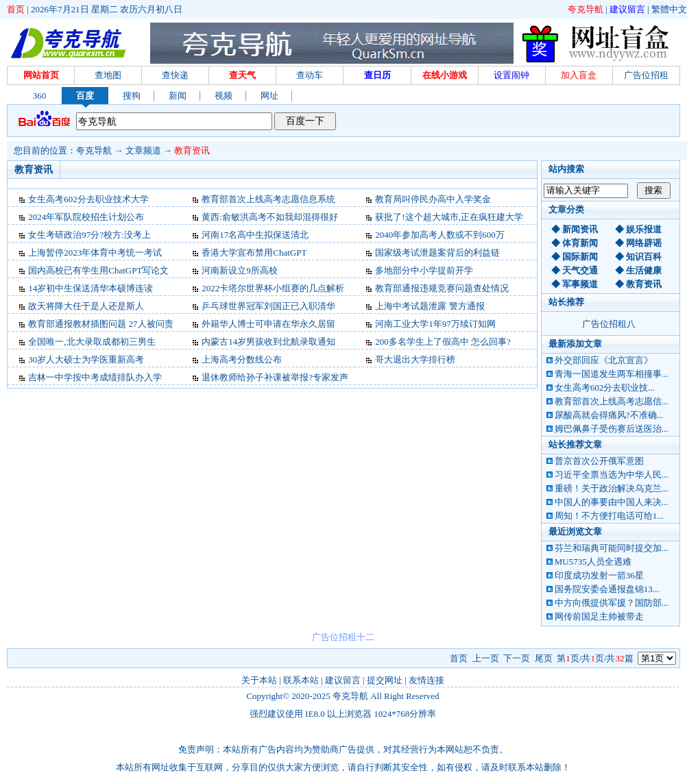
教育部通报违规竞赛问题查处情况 (442, 288)
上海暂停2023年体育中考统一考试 (95, 253)
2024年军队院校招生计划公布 (86, 217)
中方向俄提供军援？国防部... (612, 603)
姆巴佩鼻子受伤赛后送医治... (612, 429)
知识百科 (644, 257)
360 (40, 96)
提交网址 (385, 680)
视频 (224, 96)
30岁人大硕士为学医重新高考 (86, 359)
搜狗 (132, 96)
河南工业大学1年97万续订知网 (435, 324)
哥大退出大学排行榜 (415, 359)
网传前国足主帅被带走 (599, 616)
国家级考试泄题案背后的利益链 (437, 253)
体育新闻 (580, 243)
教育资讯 (192, 150)
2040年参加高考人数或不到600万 (440, 235)
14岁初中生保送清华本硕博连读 (91, 288)
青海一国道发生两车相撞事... (612, 374)
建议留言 (627, 9)
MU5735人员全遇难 (593, 562)
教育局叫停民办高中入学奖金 (433, 199)
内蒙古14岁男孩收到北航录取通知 (268, 342)
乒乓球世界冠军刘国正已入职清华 (268, 306)
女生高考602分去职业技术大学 (88, 199)
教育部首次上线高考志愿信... (612, 401)
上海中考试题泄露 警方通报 (430, 306)
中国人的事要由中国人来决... (612, 502)
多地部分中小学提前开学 (424, 270)
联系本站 (301, 680)
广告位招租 (646, 75)
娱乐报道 (644, 229)
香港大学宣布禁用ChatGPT (254, 253)
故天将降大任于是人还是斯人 (86, 306)
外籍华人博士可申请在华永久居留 (268, 324)
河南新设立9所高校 (240, 270)
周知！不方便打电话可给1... (609, 516)
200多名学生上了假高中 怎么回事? (443, 342)
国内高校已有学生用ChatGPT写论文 (98, 270)
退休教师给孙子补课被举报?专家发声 (275, 377)
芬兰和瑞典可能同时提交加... (612, 548)
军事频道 (580, 284)
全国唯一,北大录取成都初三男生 (92, 342)
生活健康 (644, 270)
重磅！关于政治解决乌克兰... (612, 488)
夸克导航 (586, 9)
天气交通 (580, 270)
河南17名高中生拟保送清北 (255, 235)
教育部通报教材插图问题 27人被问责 (100, 324)
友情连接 (426, 680)
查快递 (175, 75)
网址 (269, 96)
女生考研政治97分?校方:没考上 (89, 235)
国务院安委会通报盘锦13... (607, 589)
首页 (16, 9)
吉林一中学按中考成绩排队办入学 (95, 377)
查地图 (108, 75)
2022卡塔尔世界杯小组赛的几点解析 (273, 288)
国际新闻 (580, 257)
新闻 (178, 96)
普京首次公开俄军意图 (599, 461)
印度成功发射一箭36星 (599, 575)
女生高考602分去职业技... (605, 388)
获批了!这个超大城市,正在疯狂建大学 (449, 217)
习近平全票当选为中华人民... (612, 475)
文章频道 (143, 150)
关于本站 (259, 680)
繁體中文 (669, 9)
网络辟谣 (644, 243)
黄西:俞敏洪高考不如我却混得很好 (270, 217)
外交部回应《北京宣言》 (604, 360)
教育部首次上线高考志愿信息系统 (268, 199)
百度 (85, 96)
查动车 (310, 75)
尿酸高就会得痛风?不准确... (609, 415)
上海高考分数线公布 (242, 359)
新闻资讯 (580, 229)
